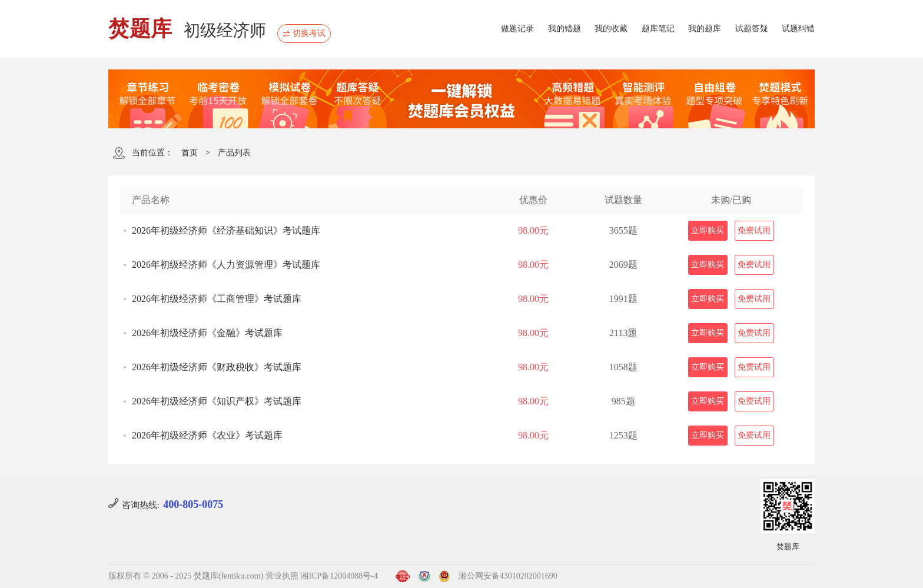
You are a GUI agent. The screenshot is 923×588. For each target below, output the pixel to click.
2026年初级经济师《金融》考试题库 (207, 333)
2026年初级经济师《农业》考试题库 (207, 435)
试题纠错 (798, 29)
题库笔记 (658, 29)
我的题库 (705, 29)
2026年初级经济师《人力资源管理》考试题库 (226, 265)
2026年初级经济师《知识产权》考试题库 (217, 401)
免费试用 (754, 230)
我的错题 (565, 29)
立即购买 (708, 230)
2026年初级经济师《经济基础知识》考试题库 (226, 230)
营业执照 (282, 576)
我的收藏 (611, 29)
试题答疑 (752, 29)
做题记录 (517, 29)
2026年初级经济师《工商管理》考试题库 (217, 299)
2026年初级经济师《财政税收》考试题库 (217, 367)
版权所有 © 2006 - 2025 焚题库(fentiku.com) (186, 576)
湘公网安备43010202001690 (508, 576)
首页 (190, 153)
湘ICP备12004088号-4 (339, 576)
